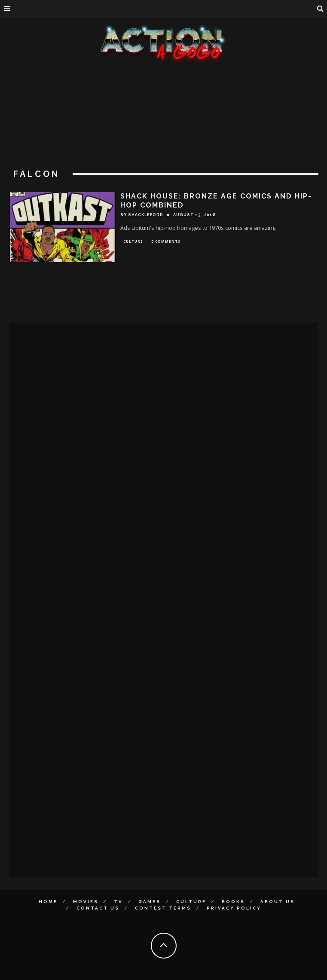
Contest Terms (163, 908)
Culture (133, 241)
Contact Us (98, 908)
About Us (278, 902)
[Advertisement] (164, 129)
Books (233, 902)
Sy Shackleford (142, 215)
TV (118, 902)
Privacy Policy (234, 908)
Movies (86, 902)
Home (48, 902)
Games (150, 902)
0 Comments (166, 241)
